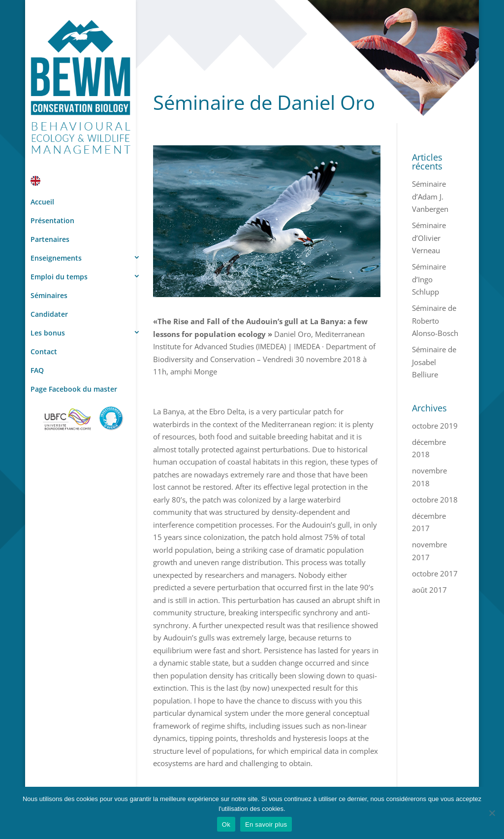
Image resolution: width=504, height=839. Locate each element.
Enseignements (56, 258)
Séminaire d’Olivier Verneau (429, 238)
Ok (226, 824)
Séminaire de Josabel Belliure (434, 362)
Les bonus (48, 333)
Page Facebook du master (74, 389)
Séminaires (49, 295)
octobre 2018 (435, 500)
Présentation (52, 220)
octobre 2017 (435, 573)
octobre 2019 (435, 426)
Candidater (49, 314)
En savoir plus (266, 824)
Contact (44, 352)
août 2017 (429, 590)
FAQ (37, 370)
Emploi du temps (59, 277)
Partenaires (50, 239)
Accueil (42, 202)
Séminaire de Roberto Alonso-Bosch (435, 320)
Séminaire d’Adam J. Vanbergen (430, 196)
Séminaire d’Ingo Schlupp (429, 279)
